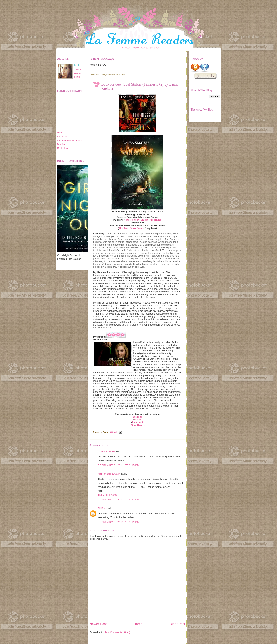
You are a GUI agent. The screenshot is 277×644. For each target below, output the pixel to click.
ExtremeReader (106, 451)
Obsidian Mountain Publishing (144, 220)
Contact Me (63, 148)
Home (60, 133)
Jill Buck (102, 508)
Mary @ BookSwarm (109, 474)
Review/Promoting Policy (69, 140)
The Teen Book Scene (131, 228)
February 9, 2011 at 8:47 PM (119, 500)
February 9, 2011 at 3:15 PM (119, 465)
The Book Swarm (107, 495)
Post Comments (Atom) (117, 632)
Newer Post (98, 624)
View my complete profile (79, 73)
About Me (62, 137)
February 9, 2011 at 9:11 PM (119, 522)
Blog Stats (62, 144)
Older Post (177, 624)
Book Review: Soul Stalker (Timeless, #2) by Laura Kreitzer (140, 86)
